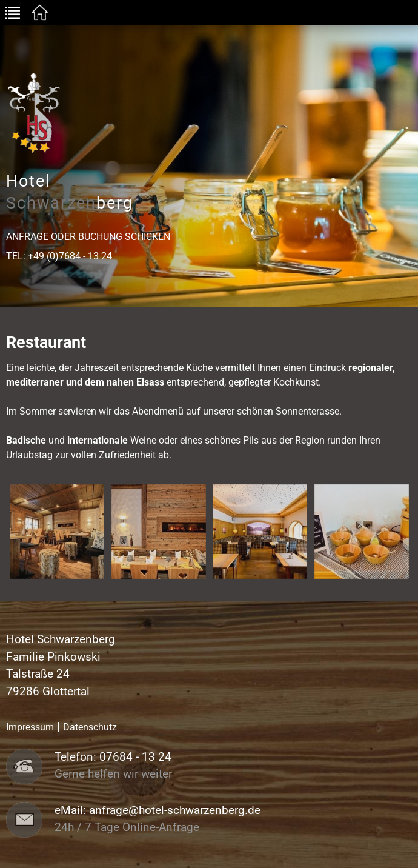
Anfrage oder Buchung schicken (88, 237)
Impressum (30, 727)
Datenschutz (90, 727)
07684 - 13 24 (135, 757)
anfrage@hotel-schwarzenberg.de (175, 810)
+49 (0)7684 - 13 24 (70, 256)
